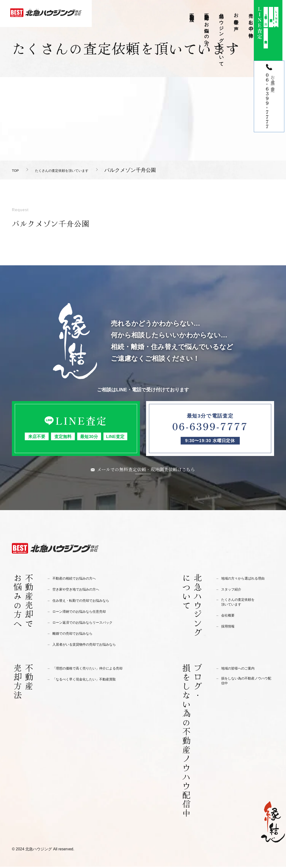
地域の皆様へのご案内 (241, 669)
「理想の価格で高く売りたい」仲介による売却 (95, 669)
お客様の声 (236, 17)
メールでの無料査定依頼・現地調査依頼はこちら (146, 470)
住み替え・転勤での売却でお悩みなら (87, 602)
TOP (17, 170)
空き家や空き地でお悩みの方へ (81, 590)
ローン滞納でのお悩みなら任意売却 (85, 613)
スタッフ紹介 (233, 590)
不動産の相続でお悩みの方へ (79, 579)
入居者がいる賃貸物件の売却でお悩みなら (91, 646)
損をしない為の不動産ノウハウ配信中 (248, 683)
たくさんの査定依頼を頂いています (80, 170)
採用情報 (229, 630)
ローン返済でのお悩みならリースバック (89, 624)
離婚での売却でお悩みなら (77, 635)
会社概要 (229, 619)
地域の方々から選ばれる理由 (248, 579)
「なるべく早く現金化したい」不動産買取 (91, 680)
